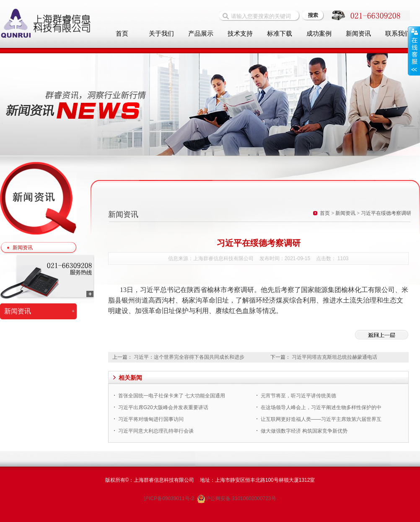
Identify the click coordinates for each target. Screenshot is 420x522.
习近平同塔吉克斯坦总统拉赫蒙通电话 (334, 357)
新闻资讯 (23, 248)
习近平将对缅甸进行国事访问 (151, 419)
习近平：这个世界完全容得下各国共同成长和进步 (189, 357)
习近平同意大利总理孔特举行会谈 (156, 431)
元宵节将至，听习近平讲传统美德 (298, 396)
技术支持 (240, 34)
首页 (122, 34)
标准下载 (280, 34)
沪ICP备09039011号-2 (170, 499)
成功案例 (319, 34)
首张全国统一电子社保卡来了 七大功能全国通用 (172, 396)
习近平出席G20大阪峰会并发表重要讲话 (163, 407)
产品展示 (201, 34)
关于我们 (161, 34)
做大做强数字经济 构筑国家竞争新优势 (304, 431)
